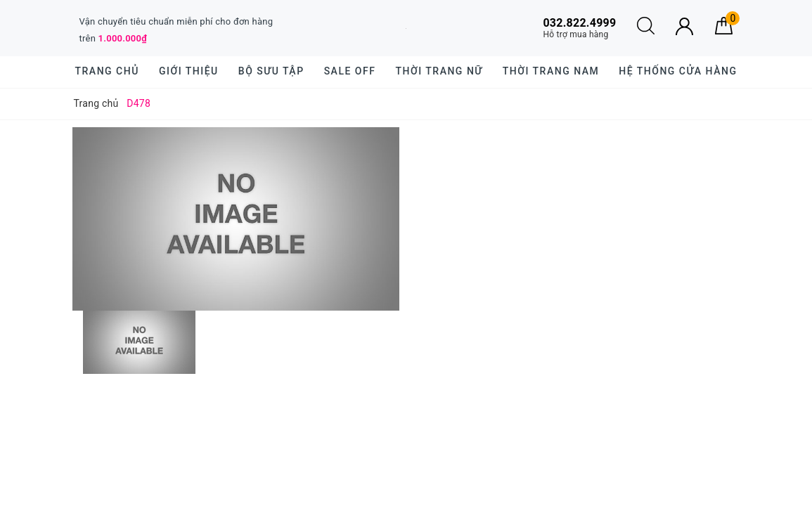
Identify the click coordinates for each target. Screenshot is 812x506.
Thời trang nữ (439, 71)
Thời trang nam (551, 71)
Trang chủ (107, 71)
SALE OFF (350, 71)
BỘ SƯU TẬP (271, 71)
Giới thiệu (189, 71)
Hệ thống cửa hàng (678, 71)
